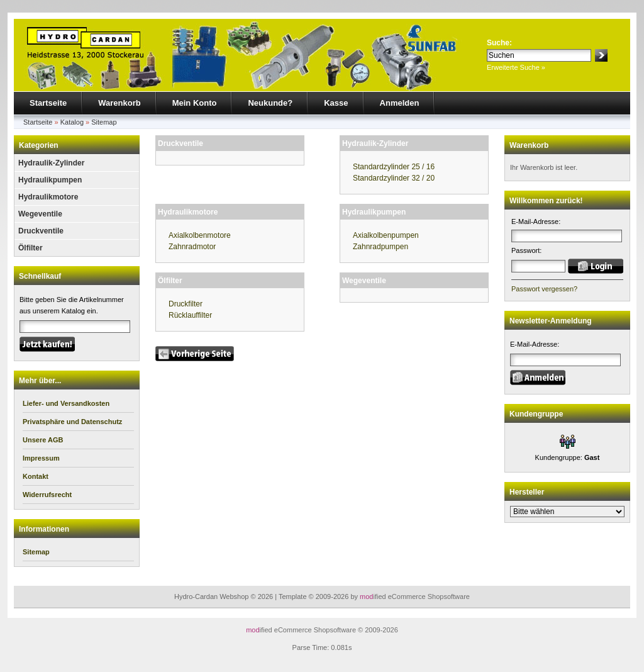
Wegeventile (40, 214)
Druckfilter (186, 304)
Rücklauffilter (190, 315)
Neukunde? (270, 103)
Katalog (72, 122)
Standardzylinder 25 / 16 (394, 167)
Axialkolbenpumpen (386, 235)
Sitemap (104, 122)
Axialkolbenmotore (200, 235)
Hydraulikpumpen (50, 180)
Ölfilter (31, 248)
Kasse (336, 103)
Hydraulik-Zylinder (51, 163)
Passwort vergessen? (544, 289)
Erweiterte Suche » (516, 67)
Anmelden (400, 103)
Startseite (48, 103)
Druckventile (41, 231)
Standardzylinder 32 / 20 (394, 178)
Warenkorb (119, 103)
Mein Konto (195, 103)
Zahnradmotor (192, 247)
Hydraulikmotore (48, 197)
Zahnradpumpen (380, 247)
